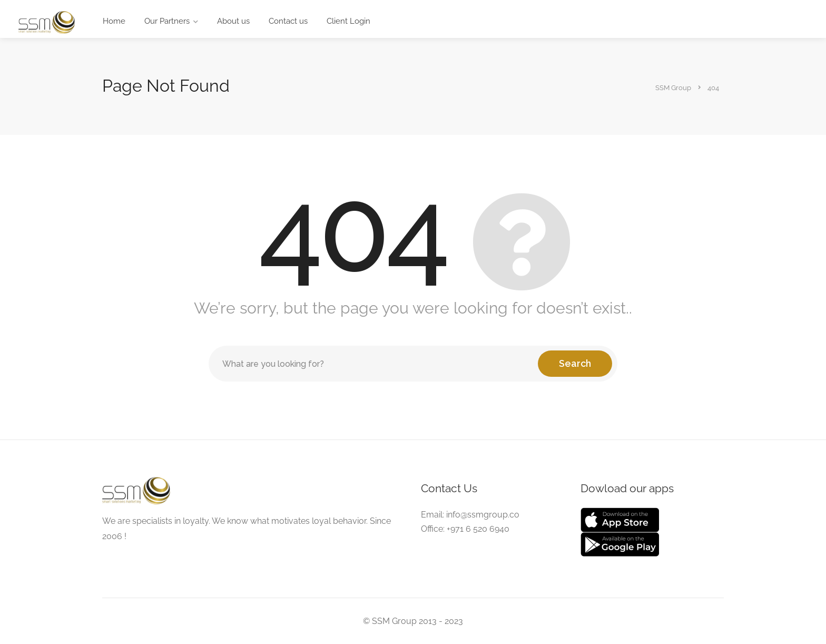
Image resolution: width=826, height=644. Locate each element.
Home (114, 21)
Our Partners (167, 21)
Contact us (288, 21)
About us (233, 21)
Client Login (348, 21)
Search (575, 363)
